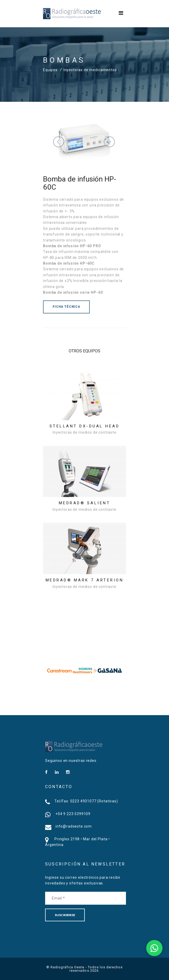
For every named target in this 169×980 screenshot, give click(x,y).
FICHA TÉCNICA (66, 307)
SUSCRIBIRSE (65, 915)
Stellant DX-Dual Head (85, 426)
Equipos (50, 70)
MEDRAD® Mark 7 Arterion (85, 580)
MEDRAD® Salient (85, 503)
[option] (59, 670)
